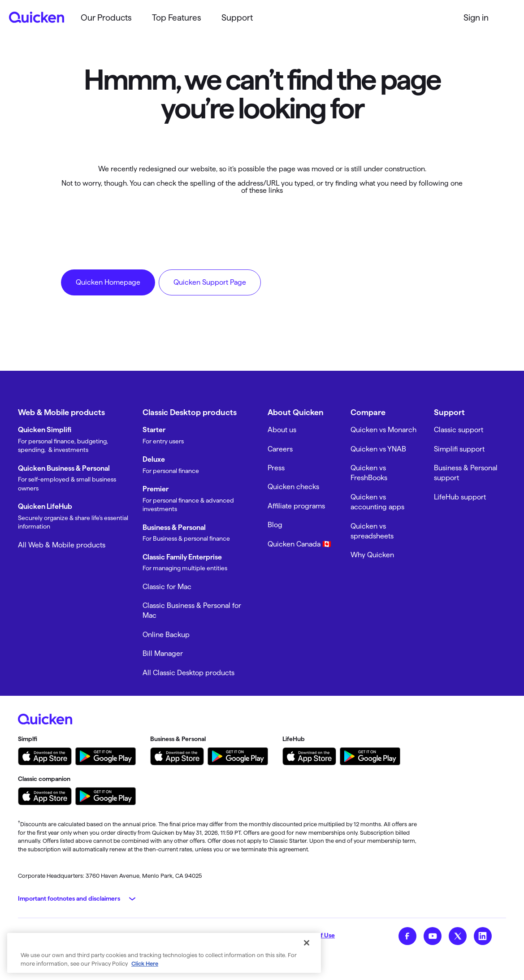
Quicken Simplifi (45, 430)
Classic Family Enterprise (182, 557)
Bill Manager (163, 653)
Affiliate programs (296, 506)
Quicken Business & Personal (64, 468)
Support (237, 18)
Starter (154, 430)
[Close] (307, 943)
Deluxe (154, 459)
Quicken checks (293, 487)
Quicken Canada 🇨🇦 (299, 544)
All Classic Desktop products (188, 673)
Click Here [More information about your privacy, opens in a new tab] (145, 963)
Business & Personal (174, 527)
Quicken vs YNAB (378, 449)
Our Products (106, 18)
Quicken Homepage (108, 282)
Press (276, 468)
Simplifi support (459, 449)
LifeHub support (460, 497)
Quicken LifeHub (45, 506)
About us (282, 430)
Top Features (177, 18)
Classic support (459, 430)
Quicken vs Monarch (383, 430)
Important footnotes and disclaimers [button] (69, 898)
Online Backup (166, 635)
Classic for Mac (167, 587)
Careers (280, 449)
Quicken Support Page (210, 282)
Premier (156, 489)
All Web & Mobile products (62, 545)
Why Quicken (372, 555)
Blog (275, 525)
